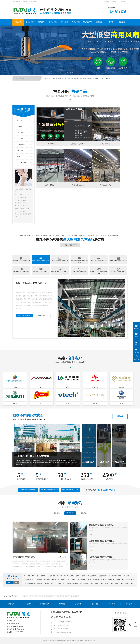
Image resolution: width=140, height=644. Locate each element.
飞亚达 (95, 403)
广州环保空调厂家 (59, 596)
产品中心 (78, 604)
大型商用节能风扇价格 (104, 576)
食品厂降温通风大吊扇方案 (60, 261)
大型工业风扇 (43, 576)
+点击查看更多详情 (24, 315)
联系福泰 (123, 2)
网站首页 (18, 22)
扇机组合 (41, 22)
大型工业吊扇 (52, 576)
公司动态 (70, 513)
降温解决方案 (45, 604)
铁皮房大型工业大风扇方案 (41, 272)
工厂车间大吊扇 (104, 78)
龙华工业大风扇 (119, 583)
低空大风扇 (64, 22)
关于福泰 (110, 22)
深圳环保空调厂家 (39, 596)
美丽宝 (15, 403)
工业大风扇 (30, 22)
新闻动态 (99, 22)
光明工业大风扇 (99, 583)
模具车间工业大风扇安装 (114, 580)
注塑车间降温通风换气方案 (79, 272)
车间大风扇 (76, 22)
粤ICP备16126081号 (90, 641)
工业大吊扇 (35, 576)
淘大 (42, 403)
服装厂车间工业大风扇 (128, 580)
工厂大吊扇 (106, 144)
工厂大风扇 (74, 78)
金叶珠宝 (121, 387)
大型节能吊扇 (55, 580)
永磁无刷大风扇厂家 (86, 580)
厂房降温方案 (82, 78)
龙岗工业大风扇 (109, 583)
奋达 (42, 387)
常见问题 (84, 513)
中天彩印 (15, 387)
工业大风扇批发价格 (69, 576)
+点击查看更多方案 (42, 316)
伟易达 (68, 403)
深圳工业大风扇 (75, 580)
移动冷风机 (47, 580)
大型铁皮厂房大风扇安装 (57, 583)
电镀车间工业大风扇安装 (72, 583)
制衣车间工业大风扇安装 (43, 583)
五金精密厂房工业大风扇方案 (21, 261)
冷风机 (96, 78)
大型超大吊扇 (39, 580)
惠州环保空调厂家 (49, 596)
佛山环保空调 (68, 596)
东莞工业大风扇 (65, 580)
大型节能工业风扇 (29, 580)
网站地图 (107, 2)
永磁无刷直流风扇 (92, 576)
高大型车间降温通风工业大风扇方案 (79, 262)
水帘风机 (31, 596)
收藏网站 (115, 2)
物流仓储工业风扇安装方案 (21, 272)
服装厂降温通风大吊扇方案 (99, 261)
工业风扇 (60, 576)
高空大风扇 (53, 22)
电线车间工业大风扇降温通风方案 (99, 272)
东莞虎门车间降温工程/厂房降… (101, 557)
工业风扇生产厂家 (116, 576)
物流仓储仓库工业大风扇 (99, 580)
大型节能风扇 (50, 185)
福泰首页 (11, 604)
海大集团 (68, 387)
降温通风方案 (87, 22)
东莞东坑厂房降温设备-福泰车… (102, 525)
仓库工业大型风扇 (81, 576)
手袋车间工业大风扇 (29, 583)
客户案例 (62, 604)
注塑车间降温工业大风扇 (87, 583)
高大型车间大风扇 (78, 144)
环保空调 (54, 78)
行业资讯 (56, 513)
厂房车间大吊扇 (78, 185)
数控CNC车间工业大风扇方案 (60, 272)
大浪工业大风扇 (129, 583)
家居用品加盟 (76, 596)
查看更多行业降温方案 (70, 245)
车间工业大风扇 (106, 185)
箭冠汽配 (95, 387)
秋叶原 (121, 403)
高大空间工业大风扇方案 (118, 272)
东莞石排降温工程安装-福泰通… (25, 557)
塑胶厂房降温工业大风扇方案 (41, 261)
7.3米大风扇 (126, 576)
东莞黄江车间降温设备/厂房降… (101, 541)
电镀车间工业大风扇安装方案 (118, 261)
